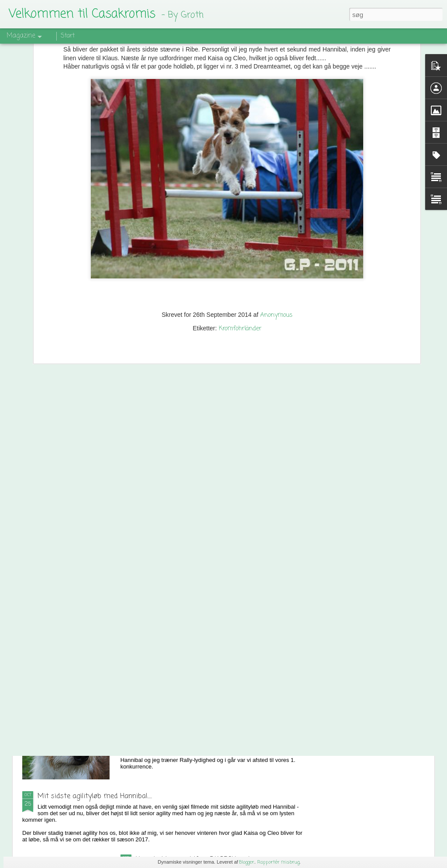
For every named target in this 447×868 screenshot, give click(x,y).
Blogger (247, 862)
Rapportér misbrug (278, 862)
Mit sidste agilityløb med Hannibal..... (95, 796)
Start (68, 36)
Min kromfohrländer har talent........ (189, 697)
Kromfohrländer (240, 250)
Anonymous (276, 236)
